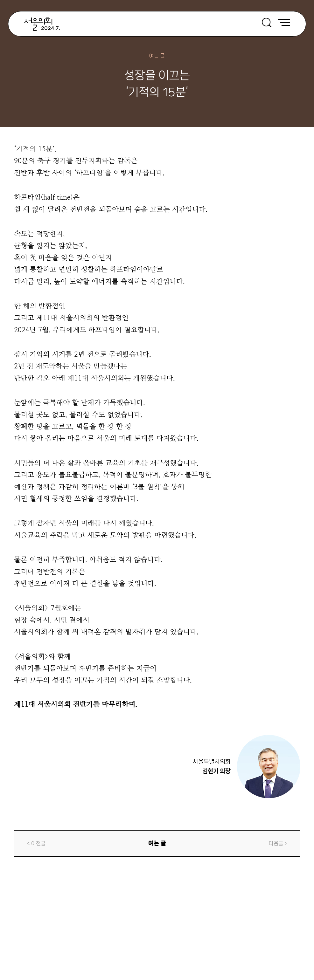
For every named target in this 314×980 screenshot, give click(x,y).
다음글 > (278, 843)
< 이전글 (36, 843)
